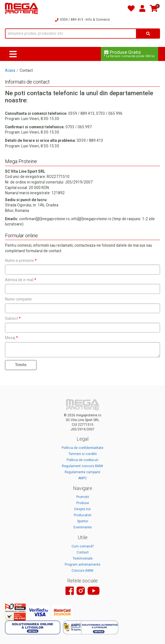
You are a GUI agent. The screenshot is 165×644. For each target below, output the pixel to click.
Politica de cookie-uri (82, 460)
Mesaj (11, 338)
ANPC (82, 478)
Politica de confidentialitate (82, 448)
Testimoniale (83, 558)
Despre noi (82, 509)
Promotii (83, 497)
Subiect (13, 318)
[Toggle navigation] (13, 54)
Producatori (83, 515)
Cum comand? (83, 546)
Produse (83, 503)
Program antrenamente (82, 565)
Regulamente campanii (82, 472)
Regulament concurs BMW (82, 466)
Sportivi (83, 521)
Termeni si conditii (83, 454)
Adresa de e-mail (20, 280)
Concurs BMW (82, 571)
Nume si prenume (21, 260)
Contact (83, 552)
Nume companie (18, 299)
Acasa (10, 70)
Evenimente (83, 527)
